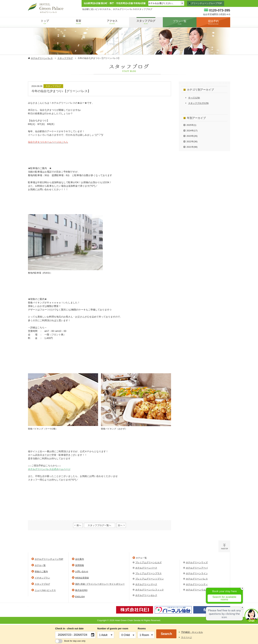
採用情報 (80, 565)
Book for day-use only (70, 641)
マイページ (186, 637)
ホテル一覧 (40, 565)
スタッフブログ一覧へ (99, 525)
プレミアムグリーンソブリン (150, 579)
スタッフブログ (65, 58)
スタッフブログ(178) (198, 103)
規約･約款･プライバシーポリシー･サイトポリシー (100, 584)
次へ (120, 525)
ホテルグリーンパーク (146, 568)
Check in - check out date (69, 629)
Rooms (142, 629)
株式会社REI (81, 590)
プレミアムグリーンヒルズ (148, 562)
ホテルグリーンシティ (197, 584)
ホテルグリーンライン (197, 573)
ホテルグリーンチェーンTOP (49, 559)
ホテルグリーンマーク (146, 584)
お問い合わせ (82, 572)
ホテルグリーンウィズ (197, 562)
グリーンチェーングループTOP (207, 3)
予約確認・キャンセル (192, 632)
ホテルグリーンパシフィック (150, 590)
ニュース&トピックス (45, 590)
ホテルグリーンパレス (42, 58)
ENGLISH (80, 597)
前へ (79, 525)
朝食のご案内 (41, 572)
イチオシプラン (42, 578)
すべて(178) (194, 98)
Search (166, 634)
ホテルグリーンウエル (197, 590)
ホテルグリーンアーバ (197, 568)
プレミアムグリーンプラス (148, 573)
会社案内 (80, 559)
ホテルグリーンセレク (146, 595)
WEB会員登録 (82, 578)
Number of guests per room (107, 629)
